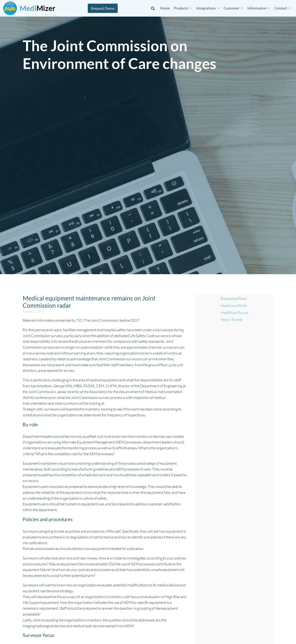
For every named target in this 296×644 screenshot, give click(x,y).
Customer (233, 8)
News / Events (232, 319)
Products (183, 8)
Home (165, 8)
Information (259, 8)
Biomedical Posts (234, 298)
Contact (283, 8)
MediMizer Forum (234, 313)
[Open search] (153, 8)
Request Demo (103, 8)
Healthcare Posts (234, 306)
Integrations (208, 8)
